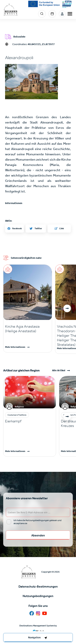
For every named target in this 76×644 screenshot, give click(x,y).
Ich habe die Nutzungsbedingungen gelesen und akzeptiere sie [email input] (38, 522)
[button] (67, 308)
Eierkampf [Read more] (13, 421)
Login (62, 14)
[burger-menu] (70, 14)
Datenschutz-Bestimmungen (38, 587)
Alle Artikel (59, 370)
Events (52, 14)
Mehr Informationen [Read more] (15, 347)
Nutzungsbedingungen (38, 596)
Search (42, 14)
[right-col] (38, 638)
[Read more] (28, 329)
